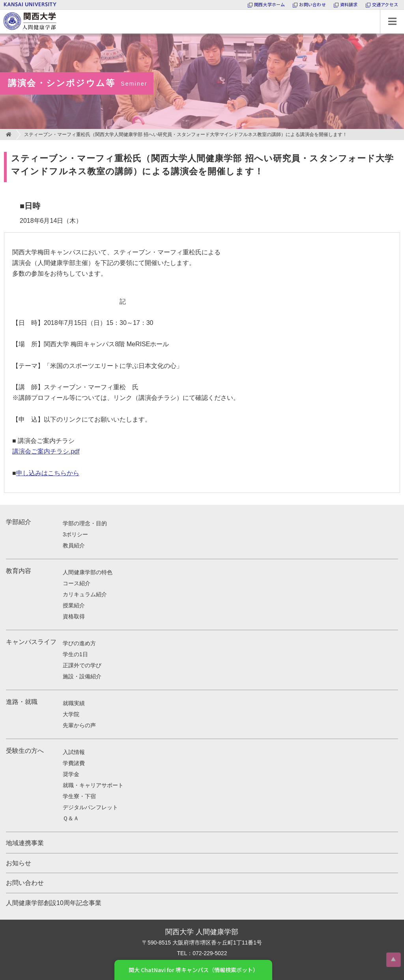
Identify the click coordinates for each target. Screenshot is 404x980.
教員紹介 (74, 545)
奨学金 (71, 774)
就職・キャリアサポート (93, 785)
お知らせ (19, 863)
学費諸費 (74, 763)
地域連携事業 (25, 843)
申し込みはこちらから (48, 473)
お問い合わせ (25, 883)
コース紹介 (77, 583)
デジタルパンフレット (90, 807)
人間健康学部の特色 (88, 572)
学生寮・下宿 (79, 796)
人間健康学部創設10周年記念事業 (54, 903)
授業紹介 (74, 605)
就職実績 (74, 703)
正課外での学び (82, 665)
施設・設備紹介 (82, 676)
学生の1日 (75, 654)
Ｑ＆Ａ (71, 818)
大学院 (71, 714)
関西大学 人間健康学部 (2, 10)
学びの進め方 (79, 643)
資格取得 (74, 616)
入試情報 (74, 752)
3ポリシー (75, 534)
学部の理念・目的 (85, 523)
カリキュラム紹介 (85, 594)
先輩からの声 (79, 725)
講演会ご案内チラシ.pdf (46, 451)
